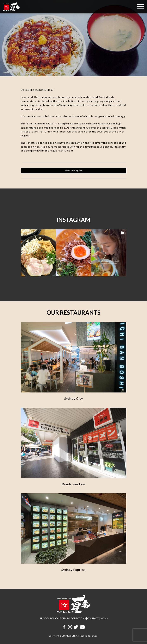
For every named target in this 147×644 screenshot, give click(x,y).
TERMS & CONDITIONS (73, 618)
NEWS (104, 618)
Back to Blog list (74, 171)
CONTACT (93, 618)
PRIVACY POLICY (49, 618)
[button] (38, 253)
